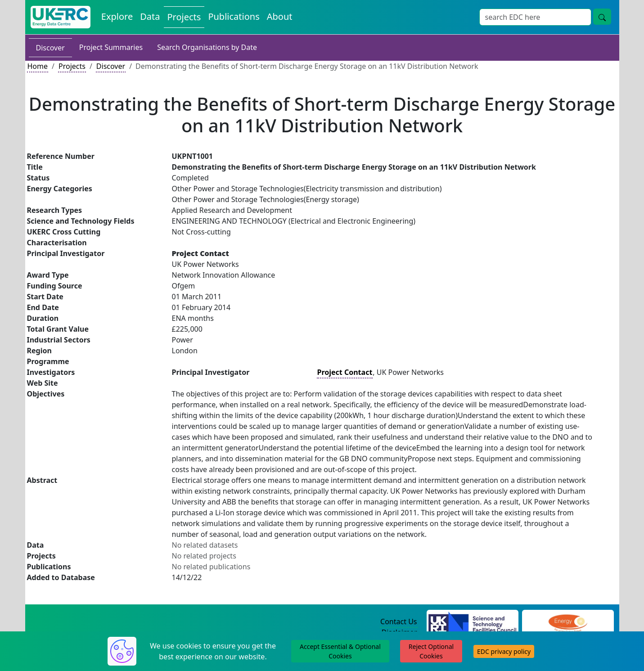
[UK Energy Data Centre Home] (61, 17)
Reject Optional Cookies (431, 651)
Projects (72, 66)
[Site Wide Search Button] (602, 17)
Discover (50, 48)
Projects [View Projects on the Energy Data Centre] (184, 17)
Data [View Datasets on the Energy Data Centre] (150, 16)
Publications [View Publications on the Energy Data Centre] (234, 16)
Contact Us (399, 621)
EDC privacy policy (504, 651)
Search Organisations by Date (207, 47)
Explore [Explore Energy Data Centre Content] (117, 16)
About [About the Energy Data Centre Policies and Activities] (280, 16)
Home (38, 66)
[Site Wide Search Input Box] (535, 17)
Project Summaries (111, 47)
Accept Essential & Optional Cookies (340, 651)
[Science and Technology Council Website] (472, 622)
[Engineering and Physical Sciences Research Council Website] (568, 622)
